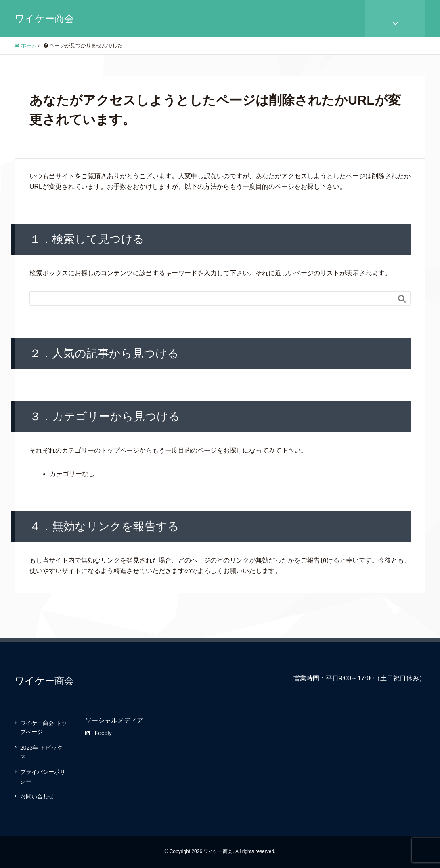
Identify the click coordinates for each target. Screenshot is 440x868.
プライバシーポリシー (43, 776)
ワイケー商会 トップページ (44, 727)
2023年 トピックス (41, 752)
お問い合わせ (37, 796)
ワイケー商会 (44, 18)
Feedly (98, 733)
